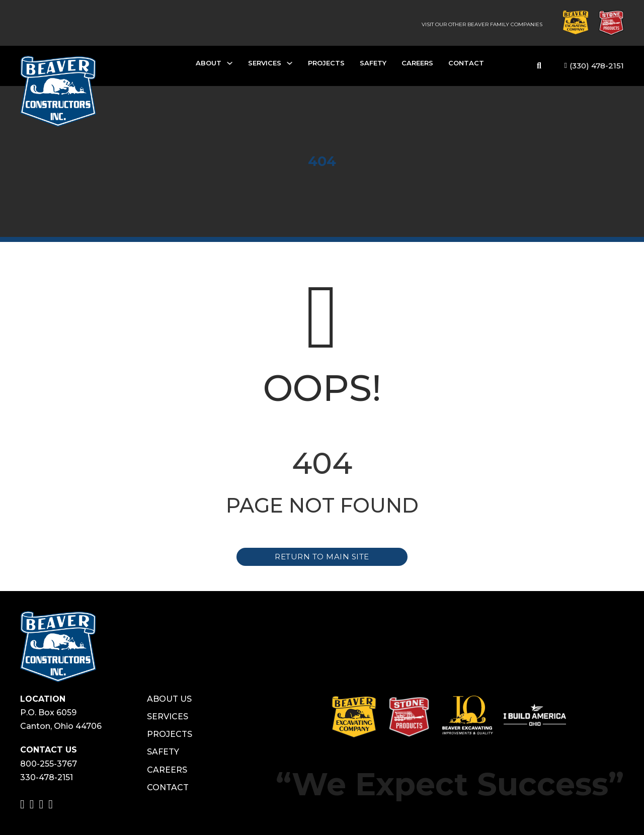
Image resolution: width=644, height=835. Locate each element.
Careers (417, 63)
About (209, 63)
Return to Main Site (322, 557)
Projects (326, 63)
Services (265, 63)
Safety (373, 63)
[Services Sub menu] (290, 66)
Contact (466, 63)
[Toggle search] (539, 66)
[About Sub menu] (230, 66)
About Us (169, 699)
